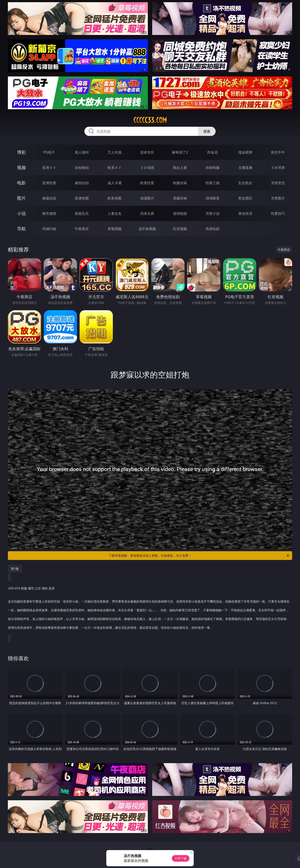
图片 (21, 198)
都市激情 (49, 213)
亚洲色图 (82, 198)
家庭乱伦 (82, 213)
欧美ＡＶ (115, 168)
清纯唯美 (213, 198)
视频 (21, 167)
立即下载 (181, 858)
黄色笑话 (245, 213)
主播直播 (245, 168)
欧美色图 (115, 198)
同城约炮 (49, 229)
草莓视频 (115, 229)
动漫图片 (147, 198)
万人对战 (115, 152)
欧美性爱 (147, 183)
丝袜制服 (213, 168)
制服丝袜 (180, 183)
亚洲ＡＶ (49, 168)
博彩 (21, 152)
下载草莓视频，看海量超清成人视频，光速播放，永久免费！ (199, 556)
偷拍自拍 (82, 183)
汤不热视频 (147, 229)
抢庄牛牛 (278, 152)
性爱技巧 (278, 213)
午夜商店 (82, 229)
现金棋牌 (245, 152)
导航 (21, 229)
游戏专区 (147, 152)
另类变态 (278, 183)
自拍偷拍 (82, 168)
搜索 (207, 131)
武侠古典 (147, 213)
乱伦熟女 (245, 183)
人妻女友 (115, 213)
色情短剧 (213, 229)
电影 (21, 183)
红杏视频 (180, 229)
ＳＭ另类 (278, 168)
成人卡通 (115, 183)
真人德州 (82, 152)
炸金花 (213, 152)
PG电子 (49, 152)
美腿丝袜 (180, 198)
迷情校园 (180, 213)
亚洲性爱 (49, 183)
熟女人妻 (180, 168)
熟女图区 (245, 198)
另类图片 (278, 198)
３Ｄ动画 (147, 168)
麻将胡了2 (180, 152)
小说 (21, 213)
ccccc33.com (150, 120)
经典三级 (213, 183)
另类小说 (213, 213)
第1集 (15, 569)
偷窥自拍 (49, 198)
